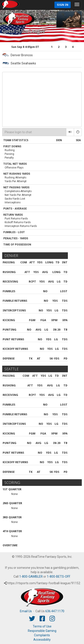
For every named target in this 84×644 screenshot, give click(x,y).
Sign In (63, 5)
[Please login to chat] (34, 132)
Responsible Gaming (42, 631)
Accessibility (42, 640)
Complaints (42, 635)
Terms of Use (42, 626)
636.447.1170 (55, 611)
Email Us (26, 611)
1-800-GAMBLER (31, 577)
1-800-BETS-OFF (58, 577)
